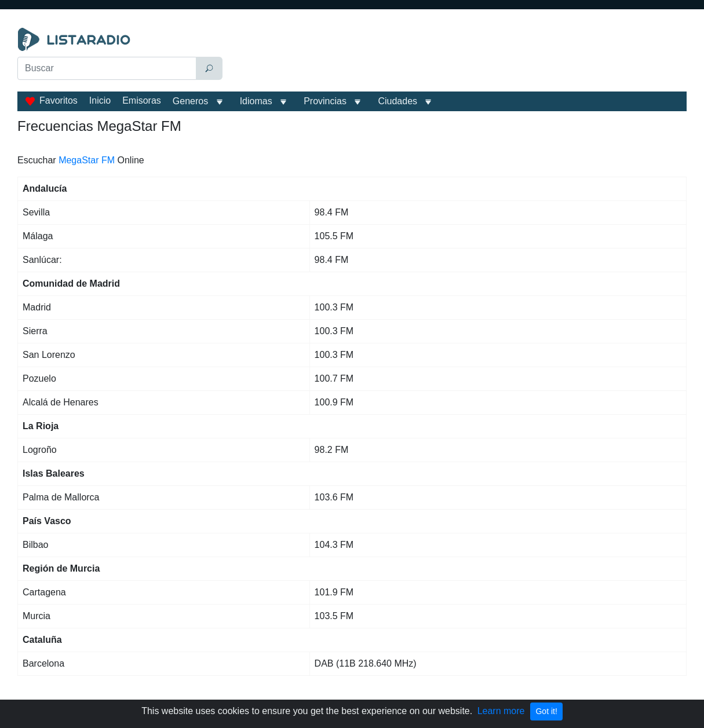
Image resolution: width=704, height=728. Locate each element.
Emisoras (142, 100)
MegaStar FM (87, 160)
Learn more (501, 711)
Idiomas (256, 101)
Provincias (325, 101)
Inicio (100, 100)
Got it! (546, 711)
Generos (190, 101)
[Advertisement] (457, 57)
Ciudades (397, 101)
